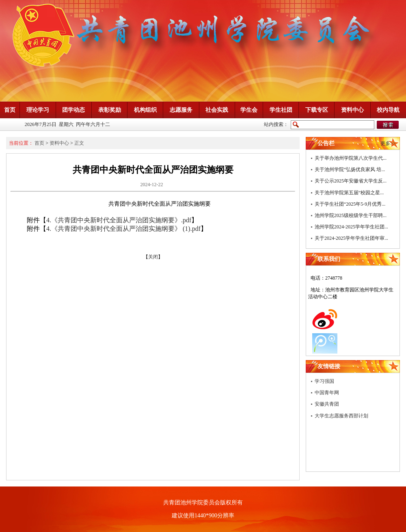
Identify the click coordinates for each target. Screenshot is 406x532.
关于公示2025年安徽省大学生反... (351, 181)
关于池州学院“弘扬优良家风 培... (350, 169)
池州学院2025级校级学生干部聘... (351, 215)
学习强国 (324, 381)
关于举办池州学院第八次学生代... (351, 158)
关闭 (153, 257)
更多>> (388, 143)
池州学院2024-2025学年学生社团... (351, 227)
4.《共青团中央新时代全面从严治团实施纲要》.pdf (119, 220)
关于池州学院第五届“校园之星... (349, 193)
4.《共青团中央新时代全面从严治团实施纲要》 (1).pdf (123, 229)
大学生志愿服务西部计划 (341, 416)
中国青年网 (327, 393)
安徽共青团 (327, 404)
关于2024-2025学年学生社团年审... (351, 238)
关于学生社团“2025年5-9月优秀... (350, 204)
